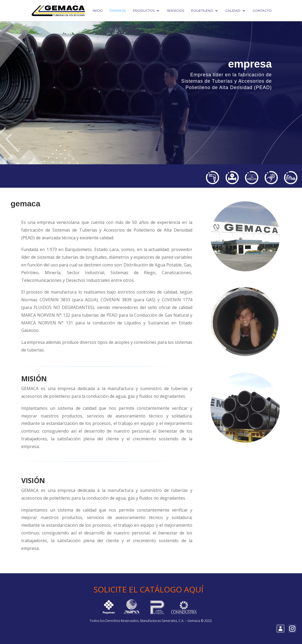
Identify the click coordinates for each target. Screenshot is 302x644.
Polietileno (202, 11)
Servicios (175, 11)
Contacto (262, 11)
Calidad (233, 11)
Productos (144, 11)
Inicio (98, 11)
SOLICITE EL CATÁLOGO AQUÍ (148, 589)
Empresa (118, 11)
